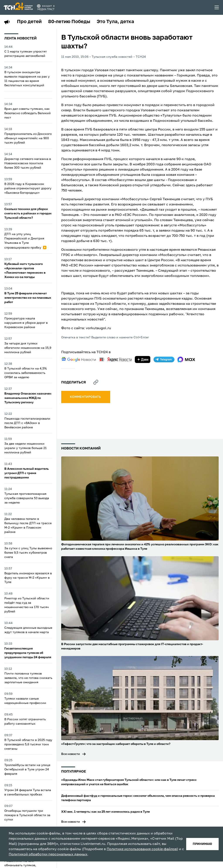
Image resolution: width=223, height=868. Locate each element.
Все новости (71, 754)
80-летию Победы (69, 22)
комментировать (86, 397)
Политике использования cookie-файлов (142, 849)
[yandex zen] (143, 359)
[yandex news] (115, 359)
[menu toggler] (217, 7)
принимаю (202, 844)
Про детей (29, 22)
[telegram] (164, 359)
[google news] (79, 359)
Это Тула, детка (115, 22)
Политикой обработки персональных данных (48, 854)
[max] (186, 359)
